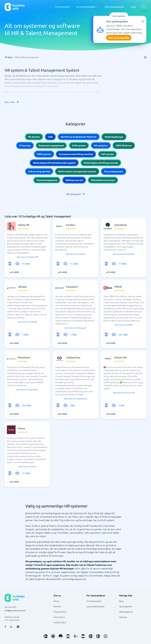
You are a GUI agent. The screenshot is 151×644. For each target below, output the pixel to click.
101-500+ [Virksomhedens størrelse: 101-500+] (123, 334)
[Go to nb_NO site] (91, 636)
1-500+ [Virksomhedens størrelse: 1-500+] (26, 334)
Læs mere (12, 102)
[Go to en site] (106, 636)
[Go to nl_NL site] (83, 636)
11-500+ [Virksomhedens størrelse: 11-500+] (26, 264)
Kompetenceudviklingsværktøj (76, 154)
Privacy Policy (60, 612)
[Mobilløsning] (10, 264)
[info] (145, 57)
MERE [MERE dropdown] (133, 7)
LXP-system (107, 154)
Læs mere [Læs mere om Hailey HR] (14, 272)
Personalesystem (114, 171)
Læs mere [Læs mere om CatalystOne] (62, 414)
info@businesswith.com (15, 610)
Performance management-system (77, 171)
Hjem (10, 57)
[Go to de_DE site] (61, 636)
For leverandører (94, 601)
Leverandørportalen (96, 606)
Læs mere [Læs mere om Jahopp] (14, 343)
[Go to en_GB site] (53, 636)
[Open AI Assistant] (18, 627)
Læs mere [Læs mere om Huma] (14, 482)
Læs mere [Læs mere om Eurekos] (62, 272)
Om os (57, 601)
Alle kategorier (75, 194)
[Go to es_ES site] (68, 636)
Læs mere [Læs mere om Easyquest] (62, 343)
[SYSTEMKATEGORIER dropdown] (87, 7)
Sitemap (123, 617)
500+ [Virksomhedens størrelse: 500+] (73, 405)
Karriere (57, 606)
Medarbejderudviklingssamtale (101, 163)
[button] (27, 248)
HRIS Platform (124, 145)
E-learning (25, 145)
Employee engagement (51, 145)
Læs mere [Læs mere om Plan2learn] (14, 414)
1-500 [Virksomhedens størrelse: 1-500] (121, 405)
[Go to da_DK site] (46, 636)
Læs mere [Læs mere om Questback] (111, 272)
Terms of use (59, 617)
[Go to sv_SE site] (98, 636)
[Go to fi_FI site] (76, 636)
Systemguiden (126, 606)
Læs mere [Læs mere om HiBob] (111, 343)
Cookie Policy (60, 622)
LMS (50, 137)
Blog (121, 601)
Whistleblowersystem (103, 180)
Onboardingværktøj (39, 171)
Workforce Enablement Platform (79, 137)
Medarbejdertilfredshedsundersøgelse (54, 163)
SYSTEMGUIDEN (62, 7)
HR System (34, 137)
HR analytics (101, 145)
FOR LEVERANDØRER (114, 7)
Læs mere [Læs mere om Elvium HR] (111, 414)
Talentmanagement (47, 180)
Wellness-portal (74, 180)
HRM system (44, 154)
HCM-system (79, 145)
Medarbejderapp (114, 137)
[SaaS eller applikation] (17, 264)
